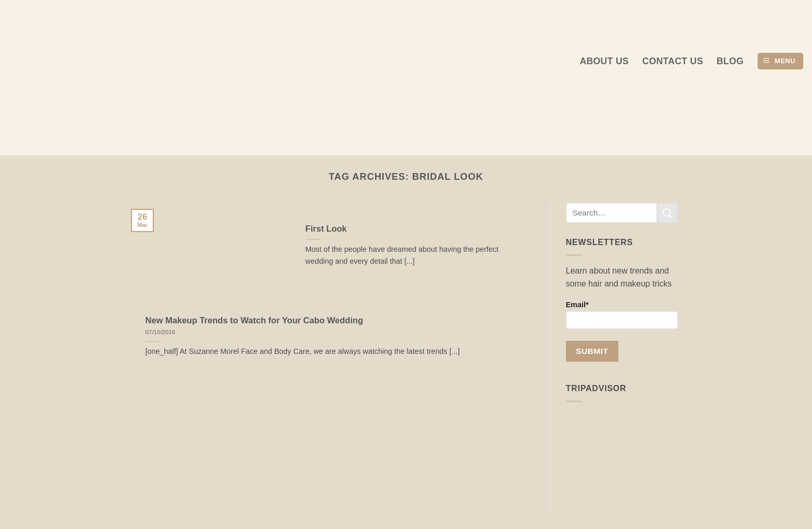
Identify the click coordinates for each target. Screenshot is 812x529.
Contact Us (673, 61)
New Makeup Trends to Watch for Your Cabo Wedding (254, 320)
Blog (730, 61)
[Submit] (668, 213)
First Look (326, 229)
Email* (622, 315)
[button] (780, 61)
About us (604, 61)
